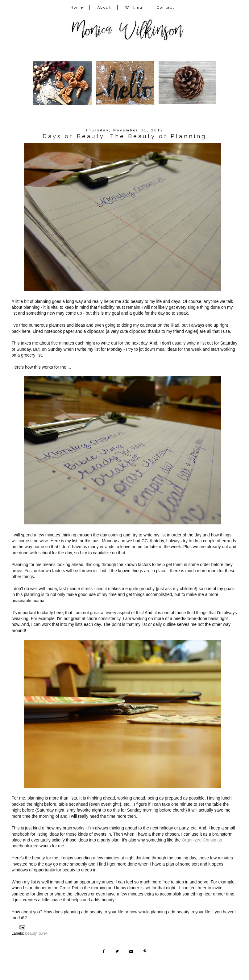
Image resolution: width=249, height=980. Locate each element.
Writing (134, 7)
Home (77, 7)
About (104, 7)
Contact (166, 7)
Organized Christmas (202, 840)
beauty (31, 933)
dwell (43, 933)
